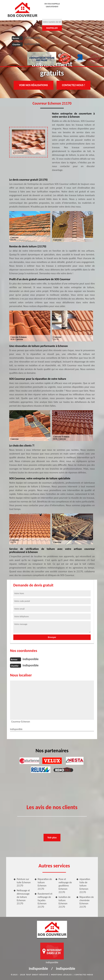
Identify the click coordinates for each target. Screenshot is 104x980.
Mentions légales (62, 975)
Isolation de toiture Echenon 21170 (65, 902)
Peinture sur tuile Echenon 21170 (24, 882)
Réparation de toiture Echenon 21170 (45, 884)
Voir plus (52, 837)
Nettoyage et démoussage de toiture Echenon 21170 (23, 897)
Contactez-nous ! (74, 85)
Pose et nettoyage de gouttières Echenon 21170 (65, 886)
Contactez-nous (84, 975)
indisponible (32, 38)
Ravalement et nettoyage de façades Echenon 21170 (45, 900)
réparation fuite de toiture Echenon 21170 (85, 886)
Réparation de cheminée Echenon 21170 (87, 902)
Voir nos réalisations (34, 85)
